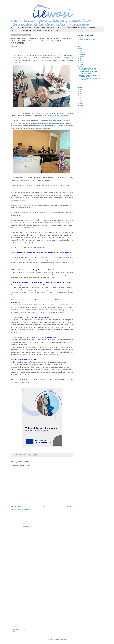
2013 (80, 104)
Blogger (66, 640)
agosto (81, 56)
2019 (80, 91)
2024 (80, 50)
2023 (80, 83)
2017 (80, 95)
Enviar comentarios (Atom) (24, 509)
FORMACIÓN (60, 28)
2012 (80, 106)
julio (81, 58)
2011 (80, 108)
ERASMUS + (84, 28)
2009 (80, 112)
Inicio (43, 507)
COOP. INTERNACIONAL (48, 28)
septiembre (82, 54)
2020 (80, 89)
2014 (80, 102)
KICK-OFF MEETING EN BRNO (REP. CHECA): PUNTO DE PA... (88, 73)
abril (81, 65)
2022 (80, 85)
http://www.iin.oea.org (83, 38)
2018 (80, 93)
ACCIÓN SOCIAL (94, 28)
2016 (80, 98)
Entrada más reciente (16, 507)
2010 (80, 110)
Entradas (16, 629)
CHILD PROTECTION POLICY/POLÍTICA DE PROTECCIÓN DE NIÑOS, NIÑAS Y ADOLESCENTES (35, 30)
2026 (80, 46)
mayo (81, 63)
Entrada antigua (69, 507)
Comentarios (17, 632)
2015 (80, 100)
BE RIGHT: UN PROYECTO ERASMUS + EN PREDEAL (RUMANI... (90, 76)
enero (81, 67)
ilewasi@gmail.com (28, 526)
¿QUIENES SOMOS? (26, 28)
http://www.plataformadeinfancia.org (86, 40)
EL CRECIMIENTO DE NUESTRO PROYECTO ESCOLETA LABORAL (88, 69)
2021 (80, 87)
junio (81, 60)
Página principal (15, 28)
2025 (80, 48)
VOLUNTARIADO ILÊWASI (72, 28)
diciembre (82, 52)
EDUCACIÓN (37, 28)
